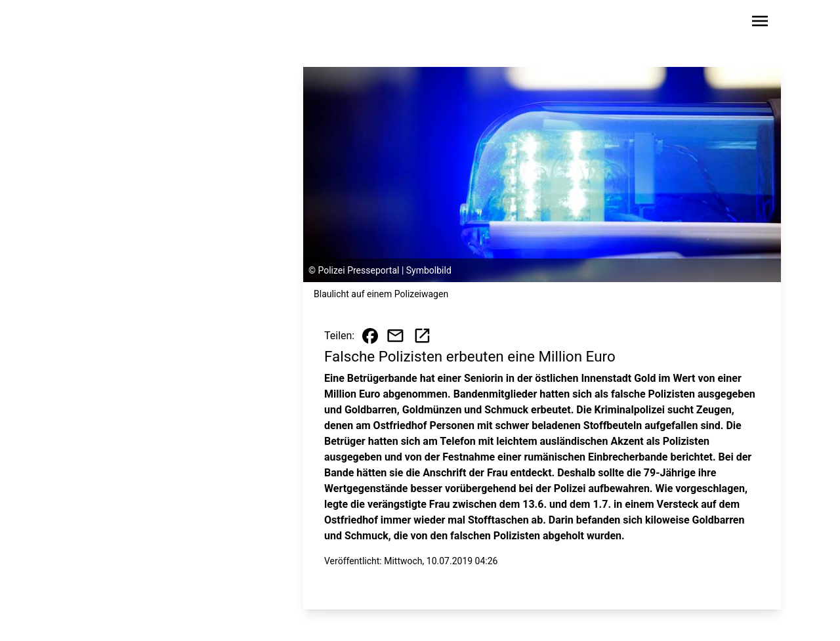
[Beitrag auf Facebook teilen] (370, 336)
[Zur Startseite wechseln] (101, 24)
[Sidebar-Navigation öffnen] (760, 23)
